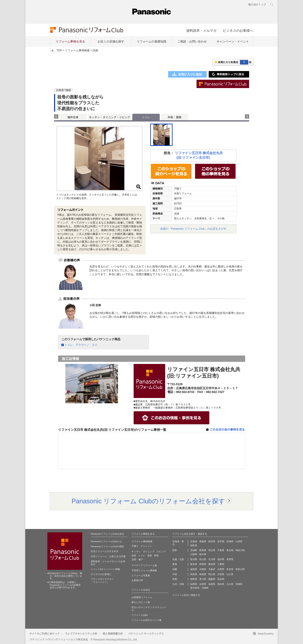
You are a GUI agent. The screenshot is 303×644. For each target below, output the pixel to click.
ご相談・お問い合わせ (192, 41)
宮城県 (230, 541)
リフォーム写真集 (141, 575)
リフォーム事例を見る (70, 41)
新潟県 (194, 559)
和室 (156, 555)
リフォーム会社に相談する (186, 595)
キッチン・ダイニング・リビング (110, 117)
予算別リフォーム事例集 (144, 570)
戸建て (135, 546)
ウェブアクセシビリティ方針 (81, 633)
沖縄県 (205, 588)
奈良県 (230, 569)
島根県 (203, 574)
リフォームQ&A (140, 615)
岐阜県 (194, 564)
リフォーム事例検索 (77, 50)
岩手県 (221, 541)
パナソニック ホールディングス (146, 633)
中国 (175, 574)
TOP (59, 50)
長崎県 (212, 584)
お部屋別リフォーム (142, 597)
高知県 (221, 579)
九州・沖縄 (178, 584)
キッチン (136, 551)
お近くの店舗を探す (111, 41)
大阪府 (212, 569)
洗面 (150, 555)
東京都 (230, 550)
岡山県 (212, 574)
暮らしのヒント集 (141, 602)
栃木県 (203, 554)
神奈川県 (240, 550)
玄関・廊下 (137, 559)
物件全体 (73, 117)
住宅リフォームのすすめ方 (105, 551)
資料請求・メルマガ (201, 30)
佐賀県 (203, 584)
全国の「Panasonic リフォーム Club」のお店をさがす (193, 229)
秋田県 (212, 541)
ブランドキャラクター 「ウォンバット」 (102, 581)
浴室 (134, 555)
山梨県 (194, 554)
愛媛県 (212, 579)
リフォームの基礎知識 (151, 41)
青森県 (203, 541)
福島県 (194, 545)
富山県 (203, 559)
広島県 (221, 574)
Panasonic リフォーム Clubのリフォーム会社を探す (148, 501)
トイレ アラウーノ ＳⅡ (81, 345)
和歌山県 (240, 569)
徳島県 (194, 579)
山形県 (239, 541)
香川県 (203, 579)
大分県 (230, 584)
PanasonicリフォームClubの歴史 (107, 546)
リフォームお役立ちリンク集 (147, 620)
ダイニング (149, 551)
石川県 (212, 559)
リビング (161, 551)
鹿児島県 (195, 588)
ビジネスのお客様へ (238, 30)
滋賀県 (194, 569)
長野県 (230, 559)
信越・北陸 (178, 559)
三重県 (221, 564)
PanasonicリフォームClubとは (106, 541)
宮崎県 (239, 584)
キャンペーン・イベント (233, 41)
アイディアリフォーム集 (144, 565)
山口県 (230, 574)
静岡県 (203, 564)
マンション (146, 546)
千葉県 (221, 550)
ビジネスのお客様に (101, 574)
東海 (175, 564)
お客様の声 (137, 580)
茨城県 (194, 550)
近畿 (175, 569)
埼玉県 (212, 550)
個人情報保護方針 (113, 633)
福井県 (221, 559)
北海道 (194, 541)
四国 (175, 579)
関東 (175, 550)
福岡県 (194, 584)
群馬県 (203, 550)
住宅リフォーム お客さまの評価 (108, 556)
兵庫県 (221, 569)
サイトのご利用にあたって (45, 633)
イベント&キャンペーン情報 (105, 569)
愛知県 (212, 564)
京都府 (203, 569)
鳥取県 (194, 574)
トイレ (142, 555)
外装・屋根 (175, 117)
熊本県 (221, 584)
